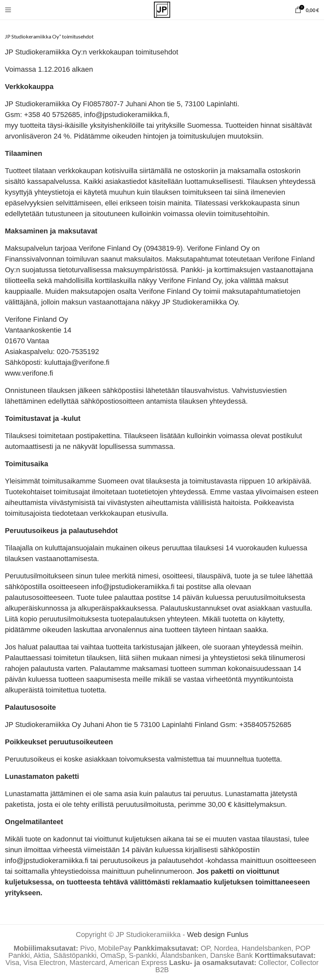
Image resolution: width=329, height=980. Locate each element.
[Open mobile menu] (8, 10)
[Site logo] (162, 9)
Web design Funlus (218, 935)
